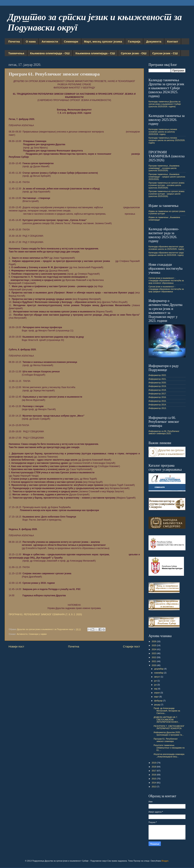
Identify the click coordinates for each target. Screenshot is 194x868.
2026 (154, 641)
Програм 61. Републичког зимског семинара (166, 740)
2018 (154, 767)
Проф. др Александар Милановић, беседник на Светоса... (167, 711)
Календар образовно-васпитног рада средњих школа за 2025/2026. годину (166, 254)
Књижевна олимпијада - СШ (95, 53)
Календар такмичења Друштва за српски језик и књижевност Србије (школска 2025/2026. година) (165, 104)
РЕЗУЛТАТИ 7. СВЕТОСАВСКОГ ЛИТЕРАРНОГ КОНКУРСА (169, 727)
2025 (154, 645)
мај (156, 689)
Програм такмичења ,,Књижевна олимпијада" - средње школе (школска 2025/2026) (167, 177)
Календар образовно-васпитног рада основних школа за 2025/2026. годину (166, 248)
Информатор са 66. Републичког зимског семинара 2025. (164, 432)
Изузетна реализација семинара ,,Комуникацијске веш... (169, 755)
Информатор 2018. (158, 390)
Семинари (71, 41)
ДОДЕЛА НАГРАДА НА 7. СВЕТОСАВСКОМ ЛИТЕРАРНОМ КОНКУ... (167, 720)
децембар (159, 669)
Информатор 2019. (158, 386)
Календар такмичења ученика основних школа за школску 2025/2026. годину (163, 132)
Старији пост (131, 646)
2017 (154, 771)
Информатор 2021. (158, 379)
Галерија (134, 41)
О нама (31, 41)
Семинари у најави (38, 634)
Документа (154, 41)
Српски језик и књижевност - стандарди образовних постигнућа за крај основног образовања (166, 280)
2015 (154, 779)
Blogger (165, 861)
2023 (154, 653)
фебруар (159, 701)
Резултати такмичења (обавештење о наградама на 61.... (169, 748)
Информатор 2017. (158, 394)
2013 (154, 787)
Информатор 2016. (158, 397)
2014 (154, 783)
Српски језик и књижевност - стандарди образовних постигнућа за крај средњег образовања (166, 289)
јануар (158, 705)
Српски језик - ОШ (134, 53)
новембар (159, 673)
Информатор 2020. (158, 383)
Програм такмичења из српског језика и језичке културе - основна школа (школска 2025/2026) (166, 185)
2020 (154, 665)
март (157, 697)
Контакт (173, 41)
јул (156, 681)
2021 (154, 661)
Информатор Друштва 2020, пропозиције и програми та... (169, 734)
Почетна (14, 41)
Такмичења (16, 53)
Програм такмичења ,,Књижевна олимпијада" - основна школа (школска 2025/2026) (164, 168)
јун (156, 685)
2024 (154, 649)
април (157, 693)
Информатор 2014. (158, 405)
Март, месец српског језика (103, 41)
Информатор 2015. (158, 401)
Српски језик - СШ (165, 53)
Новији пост (16, 646)
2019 (154, 763)
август (157, 677)
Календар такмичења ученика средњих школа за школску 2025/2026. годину (167, 140)
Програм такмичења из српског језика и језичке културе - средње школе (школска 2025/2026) (166, 194)
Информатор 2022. (158, 375)
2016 (154, 775)
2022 (154, 657)
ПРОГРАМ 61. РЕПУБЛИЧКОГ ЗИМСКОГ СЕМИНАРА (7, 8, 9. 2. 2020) (45, 614)
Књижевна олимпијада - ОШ (50, 53)
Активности (50, 41)
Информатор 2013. (158, 408)
